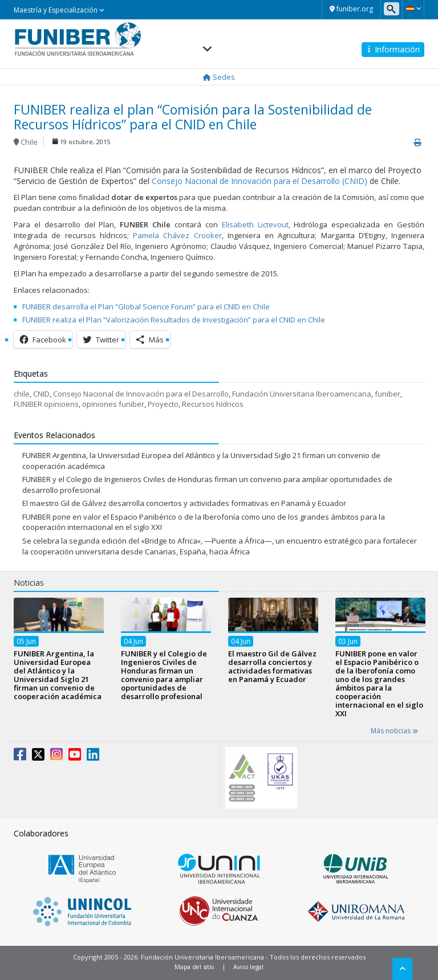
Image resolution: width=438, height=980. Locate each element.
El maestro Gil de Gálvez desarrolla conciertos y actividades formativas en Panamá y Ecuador (184, 503)
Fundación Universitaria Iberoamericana (302, 394)
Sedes (219, 77)
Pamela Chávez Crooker (177, 235)
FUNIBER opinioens (46, 404)
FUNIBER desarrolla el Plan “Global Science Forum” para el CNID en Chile (146, 307)
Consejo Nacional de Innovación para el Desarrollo (141, 394)
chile (22, 394)
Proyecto (163, 404)
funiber (388, 394)
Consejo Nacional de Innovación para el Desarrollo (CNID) (259, 181)
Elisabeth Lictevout (255, 224)
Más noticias (394, 731)
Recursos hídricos (213, 404)
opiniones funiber (113, 404)
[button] (413, 9)
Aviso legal (248, 967)
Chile (29, 142)
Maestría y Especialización (59, 10)
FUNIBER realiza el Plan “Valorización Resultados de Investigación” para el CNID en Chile (174, 320)
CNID (41, 394)
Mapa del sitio (194, 967)
